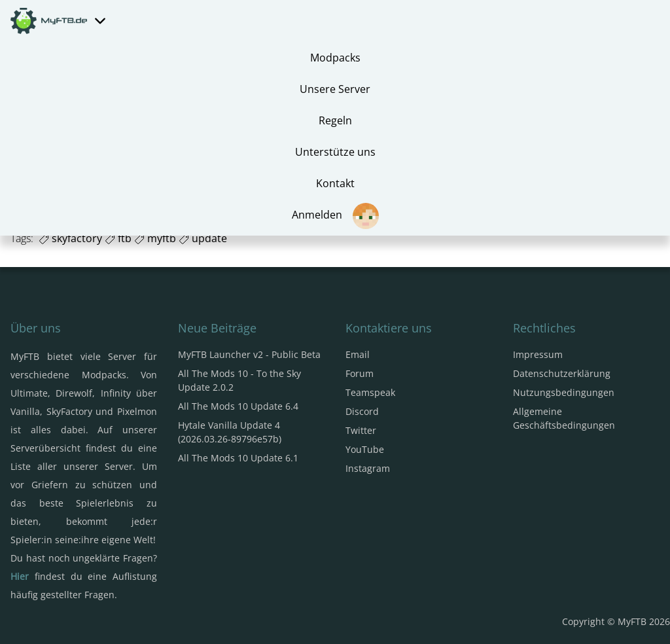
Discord (362, 411)
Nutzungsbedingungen (564, 392)
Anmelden (335, 216)
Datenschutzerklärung (562, 373)
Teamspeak (370, 392)
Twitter (361, 430)
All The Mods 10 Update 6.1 (238, 458)
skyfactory (70, 238)
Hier (20, 576)
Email (358, 354)
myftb (155, 238)
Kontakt (335, 183)
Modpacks (335, 58)
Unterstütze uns (335, 152)
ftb (118, 238)
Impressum (538, 354)
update (203, 238)
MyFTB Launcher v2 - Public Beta (249, 354)
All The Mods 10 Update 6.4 (238, 406)
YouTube (365, 449)
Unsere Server (335, 89)
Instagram (368, 468)
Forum (360, 373)
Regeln (335, 120)
